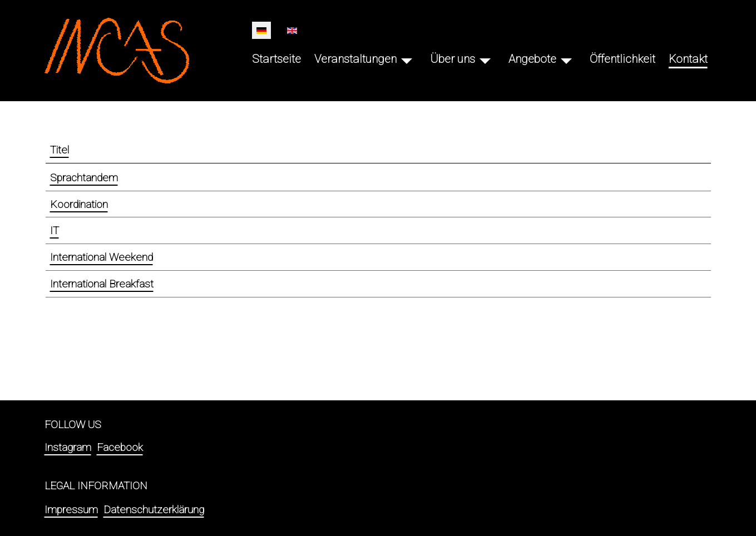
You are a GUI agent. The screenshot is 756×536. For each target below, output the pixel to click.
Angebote (532, 59)
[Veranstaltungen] (407, 59)
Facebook (120, 447)
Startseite (276, 59)
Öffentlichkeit (622, 59)
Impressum (71, 510)
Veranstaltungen (355, 59)
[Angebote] (566, 59)
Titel (60, 150)
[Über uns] (485, 59)
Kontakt (688, 59)
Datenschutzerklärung (154, 510)
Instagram (68, 447)
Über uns (453, 59)
